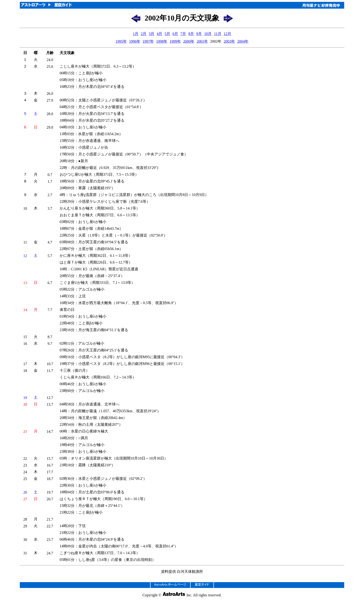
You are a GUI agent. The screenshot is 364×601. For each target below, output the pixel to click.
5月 (167, 34)
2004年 (243, 41)
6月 (175, 34)
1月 (136, 34)
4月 (159, 34)
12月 (227, 34)
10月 (208, 34)
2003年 (229, 41)
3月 (151, 34)
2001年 (202, 41)
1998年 (162, 41)
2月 (144, 34)
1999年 (175, 41)
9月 (199, 34)
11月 (218, 34)
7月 (183, 34)
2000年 (189, 41)
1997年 (148, 41)
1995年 (121, 41)
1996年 (135, 41)
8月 (191, 34)
